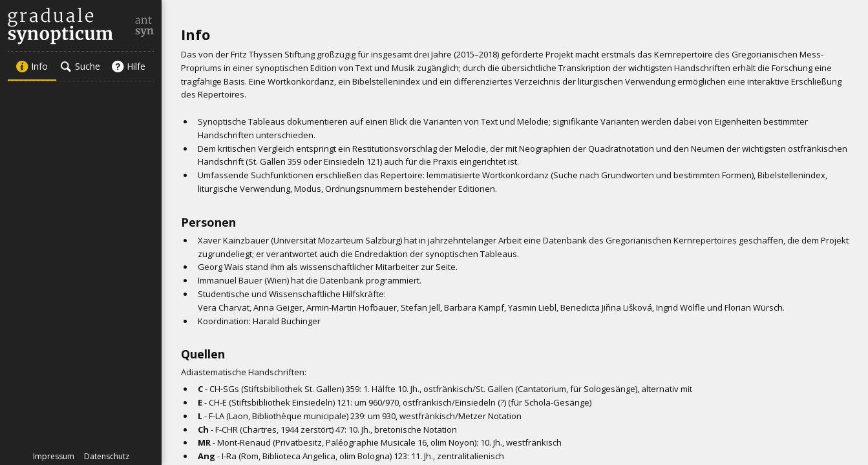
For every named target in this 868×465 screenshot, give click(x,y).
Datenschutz (107, 456)
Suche (80, 66)
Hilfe (128, 66)
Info (32, 66)
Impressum (54, 456)
